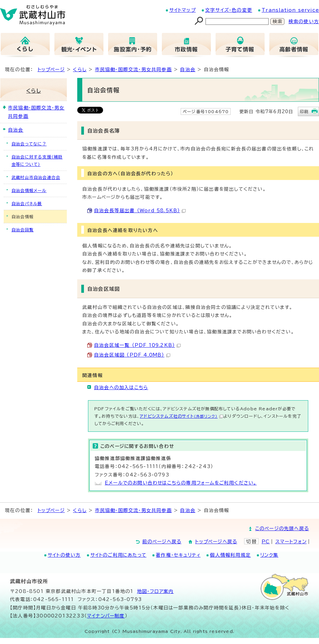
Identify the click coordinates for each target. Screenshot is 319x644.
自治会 (188, 70)
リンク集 (269, 555)
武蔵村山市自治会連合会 (36, 177)
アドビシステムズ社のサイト (181, 416)
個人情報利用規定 (230, 555)
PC (266, 542)
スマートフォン (291, 542)
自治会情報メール (29, 190)
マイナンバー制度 (106, 616)
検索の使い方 (304, 21)
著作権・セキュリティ (178, 555)
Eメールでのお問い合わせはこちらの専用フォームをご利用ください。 (181, 483)
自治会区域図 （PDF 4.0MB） (132, 355)
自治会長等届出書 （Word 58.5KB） (140, 211)
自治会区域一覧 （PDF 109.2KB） (137, 345)
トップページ (51, 70)
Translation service (290, 10)
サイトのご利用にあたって (118, 555)
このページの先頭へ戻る (282, 528)
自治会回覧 (22, 230)
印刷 (304, 111)
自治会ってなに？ (29, 144)
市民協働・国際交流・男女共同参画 (133, 70)
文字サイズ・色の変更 (229, 10)
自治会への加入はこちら (121, 387)
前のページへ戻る (162, 542)
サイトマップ (183, 10)
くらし (80, 70)
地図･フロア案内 (155, 591)
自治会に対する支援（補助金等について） (37, 160)
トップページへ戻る (216, 542)
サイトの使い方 (64, 555)
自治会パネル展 (27, 203)
